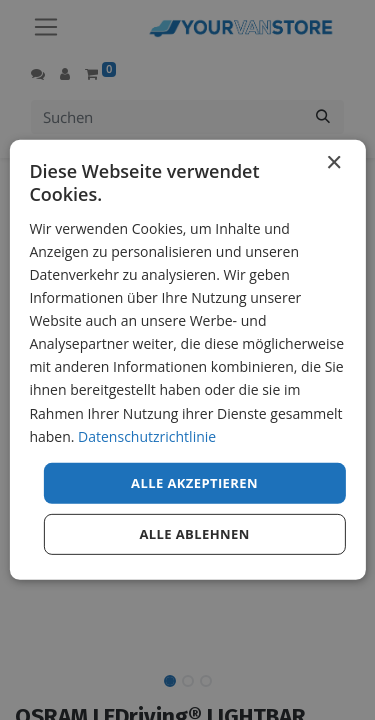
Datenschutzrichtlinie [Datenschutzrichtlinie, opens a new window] (147, 435)
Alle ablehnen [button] (194, 534)
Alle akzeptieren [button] (194, 483)
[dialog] (187, 360)
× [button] (333, 163)
